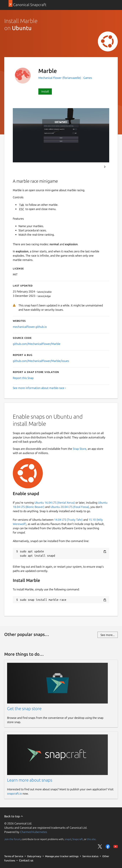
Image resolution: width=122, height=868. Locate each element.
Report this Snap (23, 378)
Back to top (14, 816)
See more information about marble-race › (39, 388)
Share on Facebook (108, 846)
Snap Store (80, 449)
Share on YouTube (116, 846)
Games (88, 78)
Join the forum (12, 839)
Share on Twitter (100, 846)
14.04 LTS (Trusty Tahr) (68, 520)
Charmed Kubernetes (34, 832)
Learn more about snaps (30, 780)
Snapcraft (78, 839)
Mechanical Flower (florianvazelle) (60, 78)
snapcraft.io (14, 793)
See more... (108, 635)
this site (91, 839)
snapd (68, 839)
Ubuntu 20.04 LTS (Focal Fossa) (70, 507)
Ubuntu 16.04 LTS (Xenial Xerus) (55, 503)
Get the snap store (24, 709)
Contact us (26, 860)
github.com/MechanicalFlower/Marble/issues (41, 361)
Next (105, 167)
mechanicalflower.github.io (30, 327)
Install (45, 91)
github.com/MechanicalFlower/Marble (37, 344)
